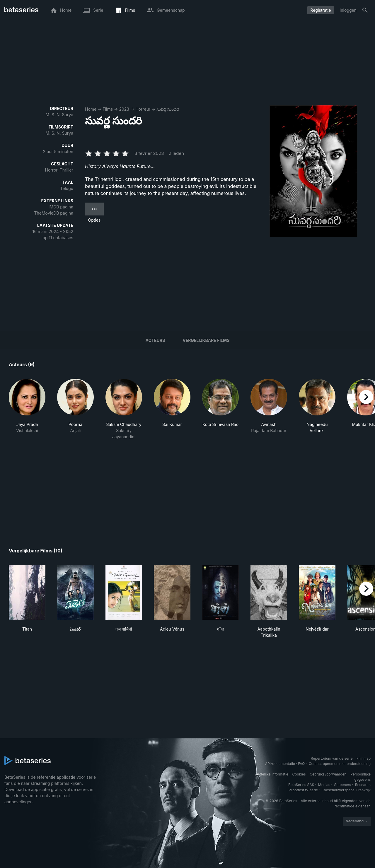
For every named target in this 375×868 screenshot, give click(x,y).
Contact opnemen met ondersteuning (340, 764)
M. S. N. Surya (60, 115)
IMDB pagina (61, 207)
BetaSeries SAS (301, 785)
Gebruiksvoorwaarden (328, 774)
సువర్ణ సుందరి (168, 109)
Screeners (343, 785)
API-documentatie (280, 764)
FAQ (301, 764)
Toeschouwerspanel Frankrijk (346, 790)
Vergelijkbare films (206, 340)
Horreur (143, 109)
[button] (27, 409)
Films (108, 109)
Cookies (299, 774)
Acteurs (155, 340)
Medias (324, 785)
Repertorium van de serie (332, 758)
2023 (124, 109)
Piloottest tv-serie (303, 790)
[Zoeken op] (365, 10)
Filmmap (364, 758)
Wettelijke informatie (271, 774)
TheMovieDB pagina (54, 213)
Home (91, 109)
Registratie (321, 10)
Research (363, 785)
